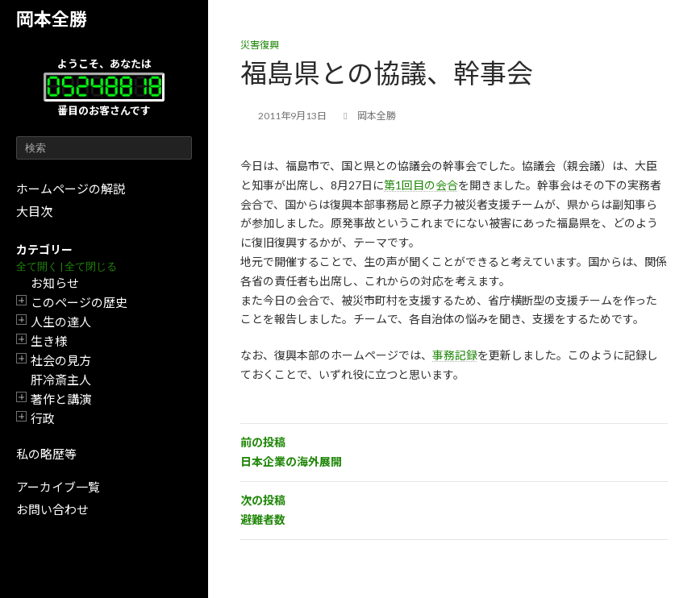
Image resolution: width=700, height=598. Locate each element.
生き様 (49, 341)
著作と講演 (61, 399)
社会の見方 (61, 360)
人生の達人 (61, 322)
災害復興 (260, 45)
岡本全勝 (52, 19)
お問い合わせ (52, 509)
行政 (43, 418)
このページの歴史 (79, 302)
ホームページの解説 (71, 189)
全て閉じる (91, 266)
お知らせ (55, 283)
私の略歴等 (46, 454)
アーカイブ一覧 (58, 487)
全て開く (37, 266)
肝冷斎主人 (61, 380)
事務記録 (455, 355)
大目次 (34, 211)
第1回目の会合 (421, 185)
